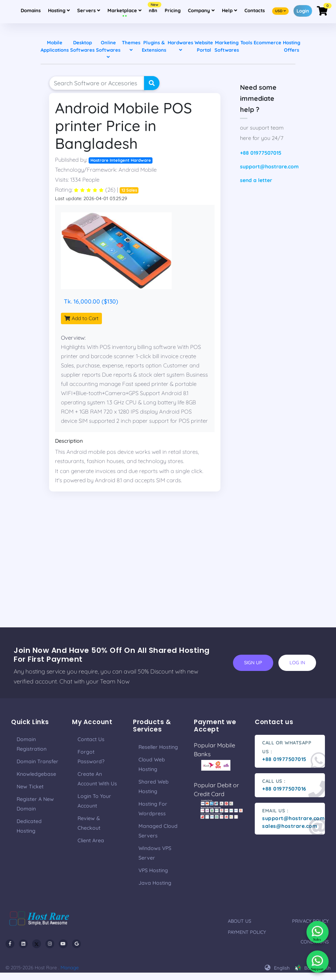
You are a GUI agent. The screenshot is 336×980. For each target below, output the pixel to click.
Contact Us (91, 739)
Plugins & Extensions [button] (154, 46)
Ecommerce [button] (268, 42)
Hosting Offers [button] (292, 46)
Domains (31, 10)
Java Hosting (155, 883)
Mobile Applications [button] (55, 46)
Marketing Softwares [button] (227, 46)
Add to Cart (81, 318)
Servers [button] (89, 10)
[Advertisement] (168, 576)
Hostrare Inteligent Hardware (121, 160)
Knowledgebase (36, 774)
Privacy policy (310, 921)
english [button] (277, 968)
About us (239, 921)
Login (303, 11)
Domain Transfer (37, 761)
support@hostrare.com (268, 167)
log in (297, 662)
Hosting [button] (59, 10)
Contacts (255, 10)
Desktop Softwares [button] (82, 46)
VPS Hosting (153, 870)
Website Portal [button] (204, 46)
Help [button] (231, 9)
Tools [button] (246, 42)
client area (91, 840)
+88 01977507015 (261, 153)
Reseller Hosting (158, 747)
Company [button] (203, 9)
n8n (154, 8)
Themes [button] (131, 46)
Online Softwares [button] (108, 49)
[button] (280, 10)
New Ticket (30, 787)
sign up (253, 662)
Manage (70, 967)
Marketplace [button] (124, 10)
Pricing (173, 10)
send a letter (256, 180)
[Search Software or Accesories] (97, 83)
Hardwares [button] (180, 46)
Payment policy (247, 932)
